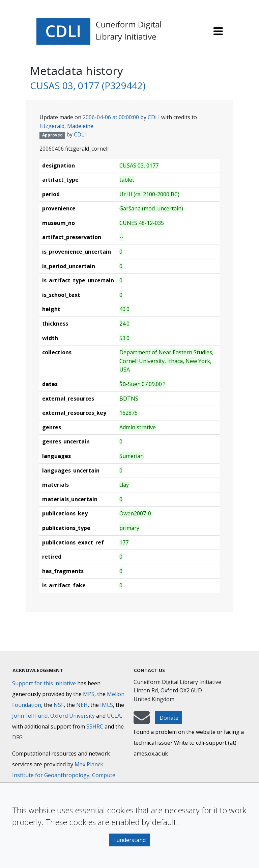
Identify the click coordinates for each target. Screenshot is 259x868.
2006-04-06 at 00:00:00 (111, 117)
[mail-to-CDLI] (142, 721)
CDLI (154, 117)
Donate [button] (169, 718)
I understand (129, 840)
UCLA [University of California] (114, 716)
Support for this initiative (44, 683)
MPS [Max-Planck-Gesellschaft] (89, 694)
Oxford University (73, 716)
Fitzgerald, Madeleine (66, 126)
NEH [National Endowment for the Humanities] (82, 705)
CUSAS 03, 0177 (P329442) (88, 85)
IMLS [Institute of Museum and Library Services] (107, 705)
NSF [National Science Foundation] (59, 705)
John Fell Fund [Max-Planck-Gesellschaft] (30, 716)
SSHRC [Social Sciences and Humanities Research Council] (95, 726)
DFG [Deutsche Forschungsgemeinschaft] (17, 737)
